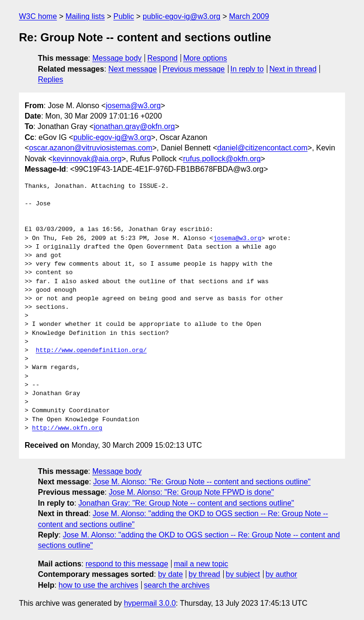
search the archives (177, 585)
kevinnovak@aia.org (87, 159)
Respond (163, 58)
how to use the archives (99, 585)
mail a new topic (201, 564)
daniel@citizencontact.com (262, 148)
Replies (50, 79)
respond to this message (127, 564)
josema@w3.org (133, 106)
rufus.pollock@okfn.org (222, 159)
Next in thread (293, 69)
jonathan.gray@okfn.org (134, 126)
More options (205, 58)
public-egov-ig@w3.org (182, 16)
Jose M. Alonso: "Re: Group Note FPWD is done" (191, 492)
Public (124, 16)
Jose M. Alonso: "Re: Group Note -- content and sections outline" (202, 482)
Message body (117, 58)
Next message (133, 69)
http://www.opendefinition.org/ (91, 351)
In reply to (247, 69)
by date (170, 574)
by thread (205, 574)
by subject (243, 574)
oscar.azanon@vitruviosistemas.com (91, 148)
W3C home (38, 16)
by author (281, 574)
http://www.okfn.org (67, 428)
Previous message (194, 69)
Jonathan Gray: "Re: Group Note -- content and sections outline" (186, 503)
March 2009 (249, 16)
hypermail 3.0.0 (150, 603)
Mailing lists (85, 16)
